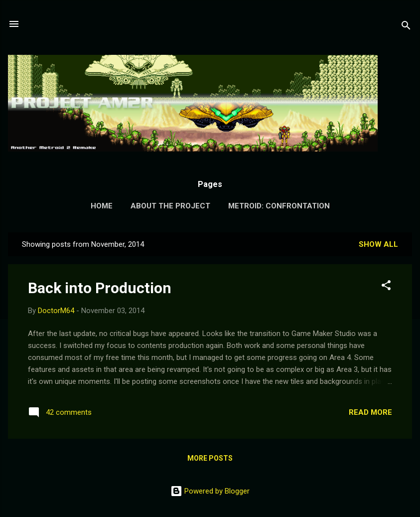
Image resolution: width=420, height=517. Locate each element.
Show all (378, 244)
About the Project (170, 206)
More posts (210, 458)
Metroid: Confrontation (279, 206)
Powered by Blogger (210, 491)
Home (102, 206)
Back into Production (100, 288)
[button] (386, 287)
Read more (370, 412)
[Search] (406, 27)
